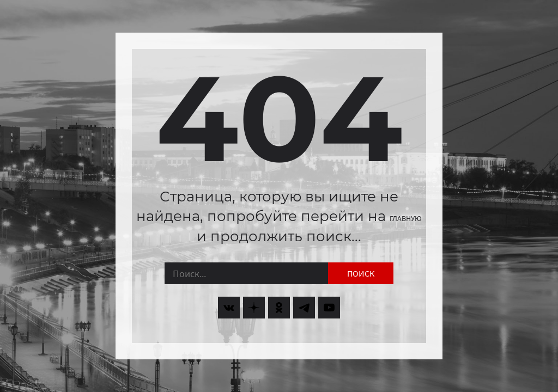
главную (406, 218)
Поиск (361, 273)
